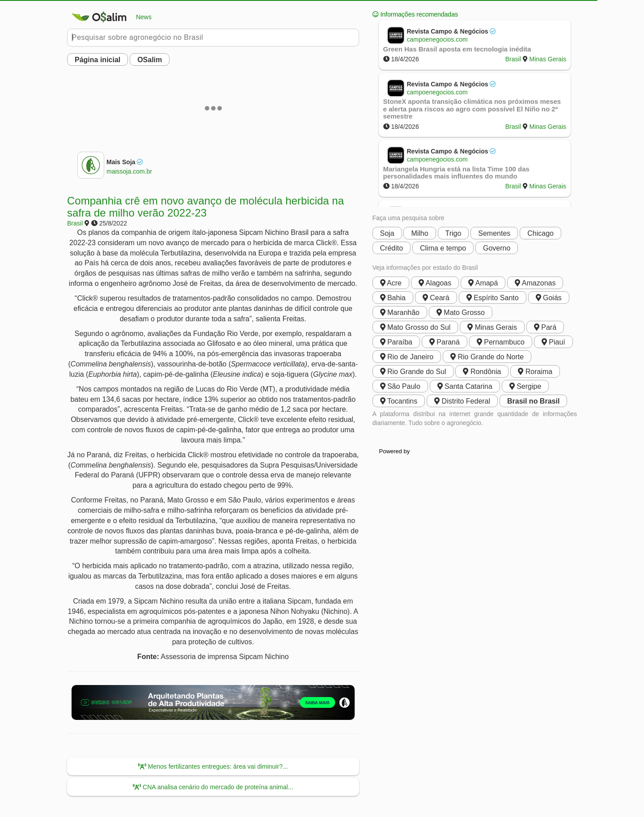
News (109, 17)
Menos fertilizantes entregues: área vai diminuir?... (213, 766)
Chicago (540, 233)
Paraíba (396, 342)
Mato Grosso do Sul (415, 327)
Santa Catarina (465, 386)
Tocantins (399, 401)
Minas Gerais (548, 59)
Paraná (445, 342)
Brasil (75, 223)
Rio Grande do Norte (487, 357)
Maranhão (400, 313)
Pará (545, 327)
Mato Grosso (461, 313)
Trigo (453, 233)
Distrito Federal (462, 401)
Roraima (535, 372)
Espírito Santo (493, 298)
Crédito (392, 248)
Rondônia (482, 372)
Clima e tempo (443, 248)
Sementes (494, 233)
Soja (387, 233)
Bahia (393, 298)
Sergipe (525, 386)
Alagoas (435, 283)
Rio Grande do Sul (413, 372)
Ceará (436, 298)
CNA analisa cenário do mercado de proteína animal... (213, 787)
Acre (391, 283)
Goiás (549, 298)
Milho (419, 233)
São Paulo (400, 386)
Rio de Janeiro (407, 357)
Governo (497, 248)
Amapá (483, 283)
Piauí (553, 342)
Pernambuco (501, 342)
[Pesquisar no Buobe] (213, 38)
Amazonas (535, 283)
